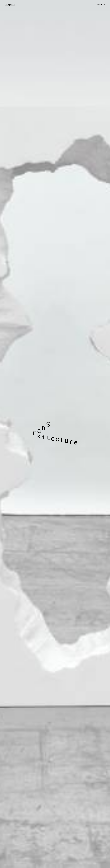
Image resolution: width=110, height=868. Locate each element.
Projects (10, 5)
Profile (101, 5)
